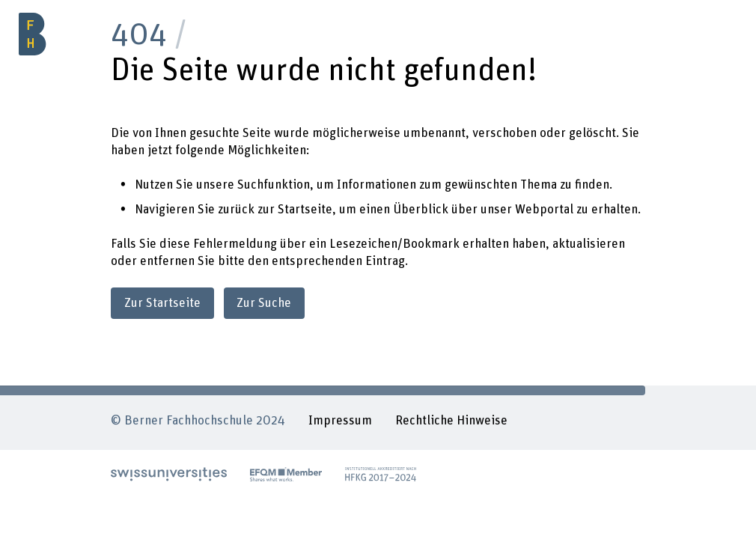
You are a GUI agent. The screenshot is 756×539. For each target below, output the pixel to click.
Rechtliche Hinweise (451, 421)
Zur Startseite (162, 303)
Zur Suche (264, 303)
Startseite (305, 210)
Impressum (340, 421)
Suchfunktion (274, 185)
